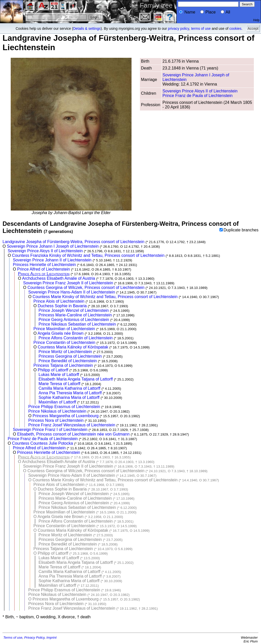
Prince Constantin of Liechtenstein (64, 342)
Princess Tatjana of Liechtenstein (63, 365)
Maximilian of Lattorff (57, 402)
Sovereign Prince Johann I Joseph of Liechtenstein (53, 246)
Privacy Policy (34, 638)
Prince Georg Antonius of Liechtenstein (74, 320)
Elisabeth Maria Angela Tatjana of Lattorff (76, 379)
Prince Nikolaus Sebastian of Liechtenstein (77, 324)
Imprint (51, 638)
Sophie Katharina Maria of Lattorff (69, 397)
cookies (235, 29)
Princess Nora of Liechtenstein (56, 420)
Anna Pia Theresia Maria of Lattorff (70, 393)
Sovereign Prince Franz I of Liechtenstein (50, 430)
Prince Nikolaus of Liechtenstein (57, 411)
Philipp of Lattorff (53, 370)
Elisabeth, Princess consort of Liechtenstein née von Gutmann (73, 434)
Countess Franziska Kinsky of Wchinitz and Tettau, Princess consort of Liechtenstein (88, 255)
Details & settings (87, 29)
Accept (253, 29)
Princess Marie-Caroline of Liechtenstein (75, 315)
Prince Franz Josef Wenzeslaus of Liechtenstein (72, 425)
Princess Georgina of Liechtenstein (70, 356)
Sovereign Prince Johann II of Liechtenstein (52, 260)
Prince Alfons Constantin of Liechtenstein (76, 338)
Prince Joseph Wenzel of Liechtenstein (74, 310)
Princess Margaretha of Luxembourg (66, 416)
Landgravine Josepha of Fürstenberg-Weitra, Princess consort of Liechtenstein (73, 242)
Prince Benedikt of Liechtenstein (68, 361)
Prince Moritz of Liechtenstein (65, 352)
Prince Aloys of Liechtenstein (44, 274)
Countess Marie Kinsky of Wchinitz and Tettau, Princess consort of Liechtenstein (105, 297)
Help (256, 20)
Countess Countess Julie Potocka (42, 443)
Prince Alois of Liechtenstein (59, 301)
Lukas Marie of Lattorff (59, 375)
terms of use (201, 29)
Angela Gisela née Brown (61, 333)
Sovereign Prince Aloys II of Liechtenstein (200, 91)
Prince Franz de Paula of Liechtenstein (198, 96)
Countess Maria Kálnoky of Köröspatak (73, 347)
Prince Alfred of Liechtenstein (43, 269)
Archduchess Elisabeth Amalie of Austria (59, 278)
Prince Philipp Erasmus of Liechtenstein (64, 407)
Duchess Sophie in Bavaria (62, 306)
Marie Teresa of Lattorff (59, 384)
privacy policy (179, 29)
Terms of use (13, 638)
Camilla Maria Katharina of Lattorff (69, 388)
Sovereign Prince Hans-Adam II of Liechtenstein (72, 292)
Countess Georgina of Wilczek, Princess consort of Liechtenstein (86, 288)
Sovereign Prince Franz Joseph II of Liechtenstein (68, 283)
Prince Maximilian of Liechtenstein (64, 329)
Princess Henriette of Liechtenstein (44, 265)
